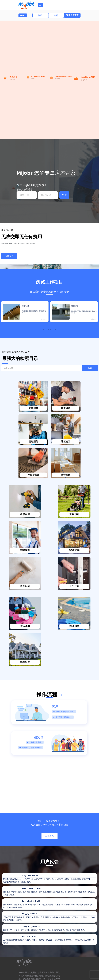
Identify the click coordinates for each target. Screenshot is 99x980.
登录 (40, 15)
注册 (56, 15)
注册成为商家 (72, 15)
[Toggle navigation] (40, 5)
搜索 (90, 368)
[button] (9, 256)
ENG (22, 15)
